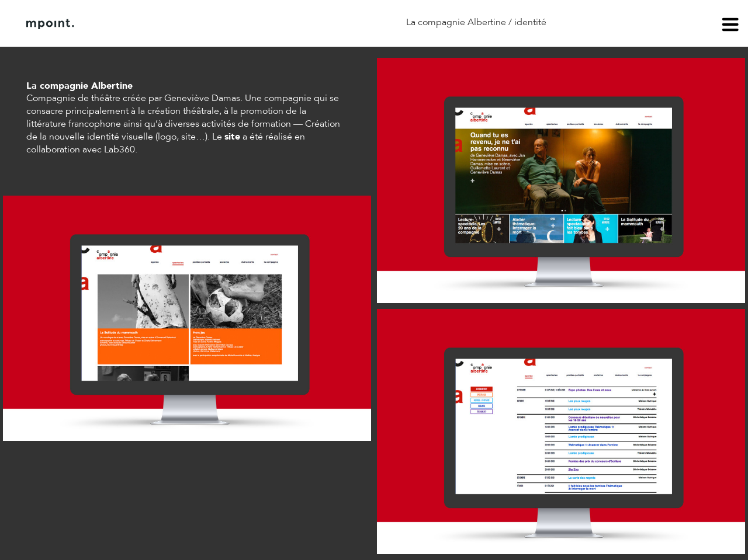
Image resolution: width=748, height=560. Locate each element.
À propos (145, 24)
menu (730, 26)
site (232, 137)
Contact (204, 24)
